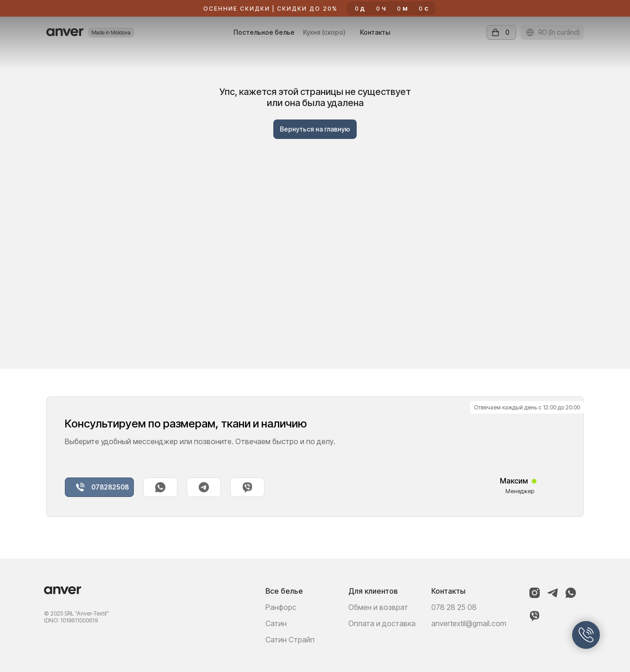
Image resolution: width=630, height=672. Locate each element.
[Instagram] (535, 597)
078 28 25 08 (454, 607)
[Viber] (535, 619)
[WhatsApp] (571, 597)
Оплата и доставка (382, 623)
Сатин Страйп (290, 640)
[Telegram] (553, 597)
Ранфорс (281, 607)
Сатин (276, 623)
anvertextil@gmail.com (469, 623)
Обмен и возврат (378, 607)
